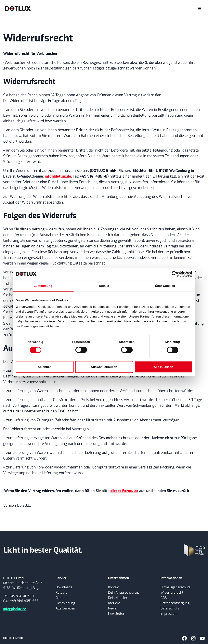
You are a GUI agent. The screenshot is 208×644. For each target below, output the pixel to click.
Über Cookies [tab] (165, 286)
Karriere (114, 603)
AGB (164, 598)
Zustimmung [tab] (43, 286)
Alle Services (65, 608)
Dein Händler (118, 598)
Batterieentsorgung (175, 603)
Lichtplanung (65, 603)
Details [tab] (104, 286)
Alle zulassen (163, 367)
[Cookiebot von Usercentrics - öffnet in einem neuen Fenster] (175, 274)
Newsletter (116, 614)
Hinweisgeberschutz (175, 587)
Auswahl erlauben (104, 367)
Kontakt (114, 587)
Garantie (62, 598)
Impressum (169, 614)
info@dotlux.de (15, 609)
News (112, 608)
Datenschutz (170, 608)
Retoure (62, 593)
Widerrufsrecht (172, 593)
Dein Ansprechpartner (125, 593)
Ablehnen (45, 367)
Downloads (64, 587)
